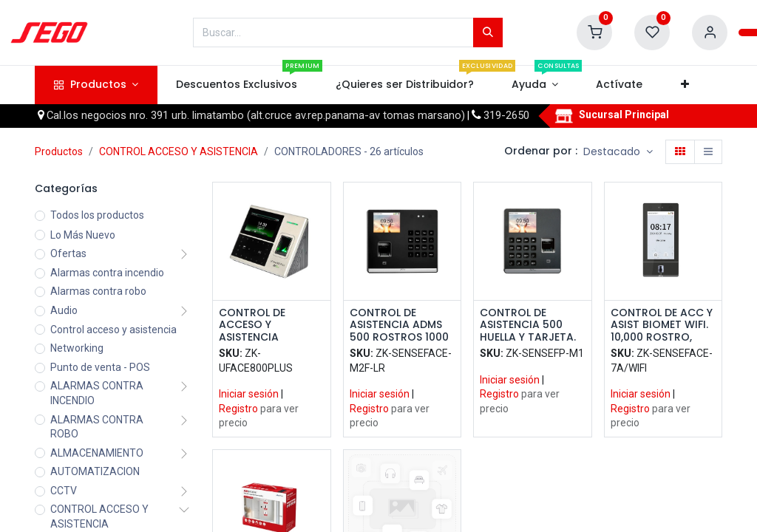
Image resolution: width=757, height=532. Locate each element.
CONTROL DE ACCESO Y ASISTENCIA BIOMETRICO (252, 325)
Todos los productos (97, 215)
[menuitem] (237, 85)
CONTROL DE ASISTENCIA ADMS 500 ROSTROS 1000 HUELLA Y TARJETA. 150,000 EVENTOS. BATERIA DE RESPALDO (399, 325)
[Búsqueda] (488, 33)
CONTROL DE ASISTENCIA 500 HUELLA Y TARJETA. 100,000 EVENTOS (528, 325)
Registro (238, 409)
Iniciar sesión (249, 394)
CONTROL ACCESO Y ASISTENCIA (179, 151)
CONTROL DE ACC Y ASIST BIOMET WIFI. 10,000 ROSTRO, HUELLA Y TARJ (662, 325)
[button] (685, 85)
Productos (59, 151)
